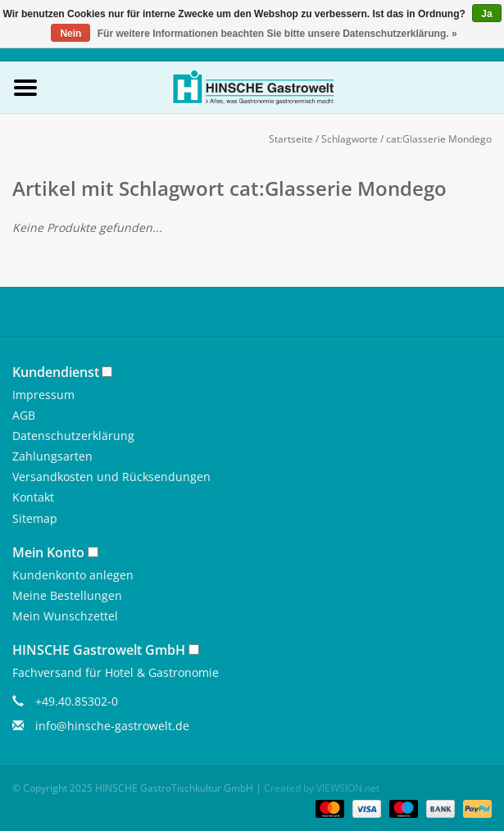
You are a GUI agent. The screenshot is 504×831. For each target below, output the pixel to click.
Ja (486, 14)
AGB (24, 415)
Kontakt (33, 497)
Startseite (291, 139)
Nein (70, 34)
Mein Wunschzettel (65, 616)
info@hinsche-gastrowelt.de (112, 726)
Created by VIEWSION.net (322, 788)
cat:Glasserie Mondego (439, 139)
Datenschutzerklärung (73, 436)
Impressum (43, 395)
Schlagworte (350, 139)
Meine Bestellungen (67, 595)
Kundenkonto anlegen (73, 575)
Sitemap (35, 518)
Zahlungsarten (52, 456)
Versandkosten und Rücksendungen (111, 477)
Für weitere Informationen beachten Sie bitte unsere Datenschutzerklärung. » (277, 34)
